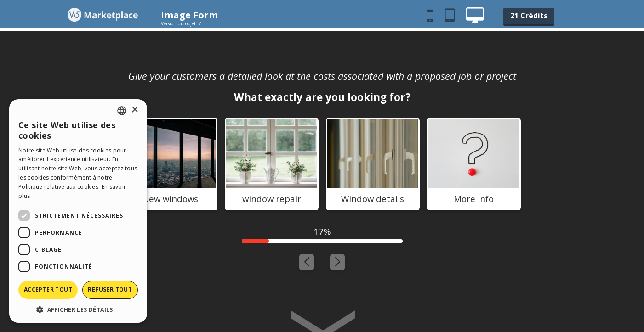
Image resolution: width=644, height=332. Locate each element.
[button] (78, 309)
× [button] (134, 110)
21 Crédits (529, 16)
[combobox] (122, 111)
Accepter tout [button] (48, 290)
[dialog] (78, 211)
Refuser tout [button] (110, 290)
